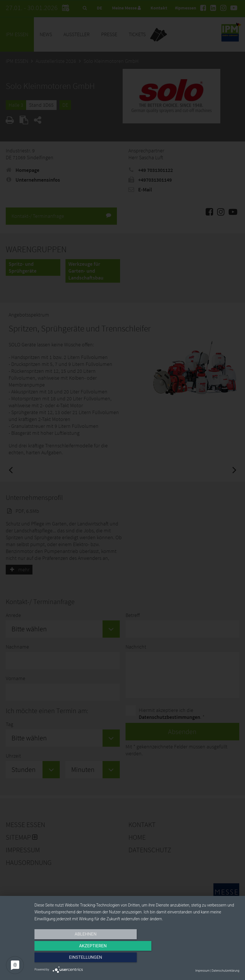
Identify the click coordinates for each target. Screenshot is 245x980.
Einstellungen (208, 959)
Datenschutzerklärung (225, 971)
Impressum (202, 971)
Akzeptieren (137, 959)
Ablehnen (65, 959)
